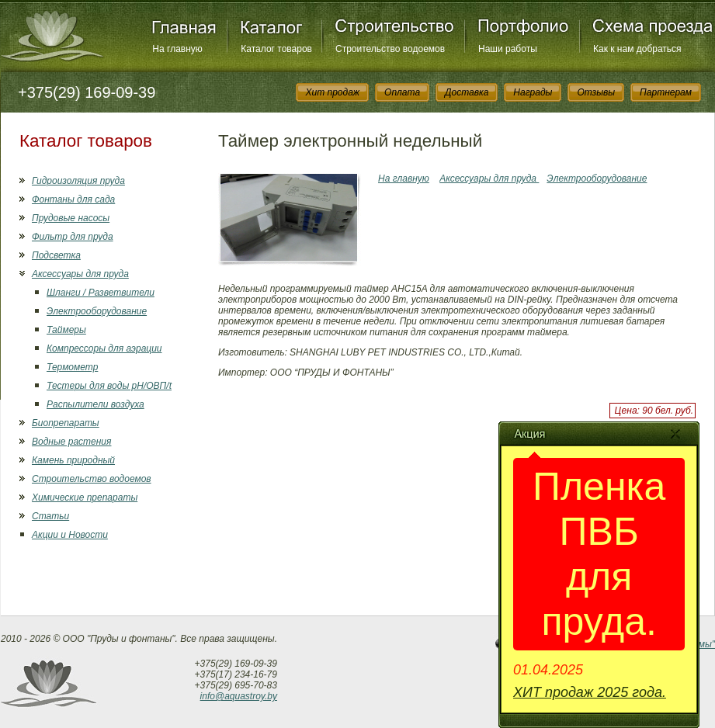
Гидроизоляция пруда (78, 181)
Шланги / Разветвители (101, 293)
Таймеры (66, 330)
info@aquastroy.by (239, 696)
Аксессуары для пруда (80, 274)
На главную (177, 49)
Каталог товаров (276, 49)
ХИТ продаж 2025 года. (590, 692)
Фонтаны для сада (73, 199)
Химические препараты (85, 497)
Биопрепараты (66, 423)
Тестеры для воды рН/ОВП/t (109, 386)
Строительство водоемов (390, 49)
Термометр (72, 367)
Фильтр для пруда (73, 237)
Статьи (50, 516)
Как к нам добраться (637, 49)
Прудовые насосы (71, 218)
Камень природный (73, 460)
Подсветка (56, 255)
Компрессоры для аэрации (104, 348)
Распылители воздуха (95, 404)
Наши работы (508, 49)
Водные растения (71, 442)
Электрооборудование (97, 311)
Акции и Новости (70, 535)
